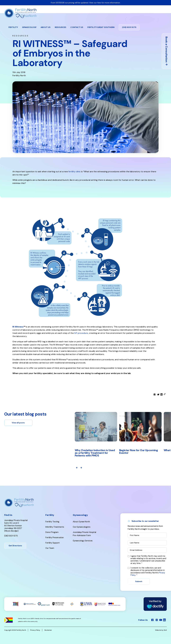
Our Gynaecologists (82, 527)
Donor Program (52, 532)
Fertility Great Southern (101, 27)
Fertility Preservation (55, 538)
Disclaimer (48, 630)
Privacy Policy (35, 630)
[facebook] (155, 394)
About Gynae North (81, 522)
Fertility (13, 27)
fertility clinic (75, 172)
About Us (46, 27)
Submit (139, 581)
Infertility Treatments (55, 527)
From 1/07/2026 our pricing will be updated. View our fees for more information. (86, 3)
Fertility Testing (52, 522)
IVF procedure (81, 333)
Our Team (50, 548)
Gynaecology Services (83, 541)
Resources (61, 27)
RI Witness (18, 327)
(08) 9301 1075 (129, 27)
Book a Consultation (166, 51)
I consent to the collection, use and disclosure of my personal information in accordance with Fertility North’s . (148, 571)
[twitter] (158, 394)
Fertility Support (53, 543)
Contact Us (77, 27)
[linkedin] (161, 394)
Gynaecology (29, 27)
